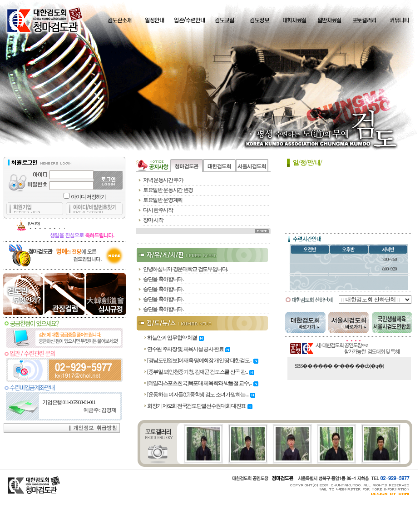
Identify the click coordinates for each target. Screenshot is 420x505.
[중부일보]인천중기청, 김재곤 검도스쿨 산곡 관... (201, 372)
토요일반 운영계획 (163, 200)
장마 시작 (153, 220)
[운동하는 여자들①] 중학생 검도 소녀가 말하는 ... (201, 395)
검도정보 (259, 20)
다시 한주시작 (158, 210)
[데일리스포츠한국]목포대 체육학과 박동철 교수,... (203, 383)
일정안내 (155, 20)
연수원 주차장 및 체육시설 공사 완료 (189, 349)
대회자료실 (294, 20)
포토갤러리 (364, 20)
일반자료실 (329, 20)
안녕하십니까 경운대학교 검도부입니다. (185, 269)
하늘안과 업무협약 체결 (175, 338)
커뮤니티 (399, 20)
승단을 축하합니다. (163, 279)
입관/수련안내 (190, 20)
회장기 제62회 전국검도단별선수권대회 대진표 (200, 406)
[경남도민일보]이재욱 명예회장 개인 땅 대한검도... (203, 360)
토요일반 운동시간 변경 (168, 190)
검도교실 (225, 20)
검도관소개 (120, 20)
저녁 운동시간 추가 (163, 180)
